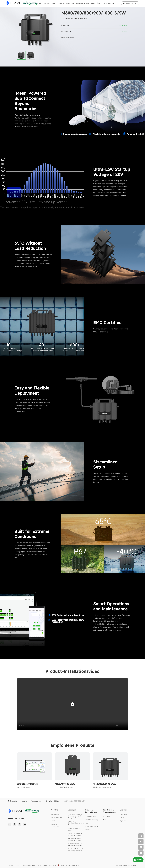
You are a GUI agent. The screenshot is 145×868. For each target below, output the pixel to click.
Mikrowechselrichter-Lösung (74, 829)
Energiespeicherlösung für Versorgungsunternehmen (76, 850)
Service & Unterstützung (67, 3)
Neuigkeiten (106, 816)
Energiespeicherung (56, 817)
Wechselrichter (55, 814)
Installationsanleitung (91, 820)
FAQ (86, 823)
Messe (104, 820)
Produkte (40, 3)
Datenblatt (65, 26)
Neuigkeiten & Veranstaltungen (86, 3)
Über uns (100, 3)
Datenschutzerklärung (123, 865)
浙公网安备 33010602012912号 (70, 865)
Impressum (134, 865)
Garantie (88, 830)
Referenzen (54, 3)
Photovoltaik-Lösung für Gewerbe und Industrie (75, 834)
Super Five (123, 821)
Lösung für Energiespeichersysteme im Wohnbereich (76, 823)
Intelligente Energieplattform (55, 825)
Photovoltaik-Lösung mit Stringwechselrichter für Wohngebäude (75, 816)
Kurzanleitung (66, 31)
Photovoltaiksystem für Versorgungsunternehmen (76, 845)
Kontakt (122, 817)
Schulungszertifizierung (92, 826)
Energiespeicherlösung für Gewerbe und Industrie (76, 839)
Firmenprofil (123, 814)
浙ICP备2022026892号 (50, 865)
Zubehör (53, 821)
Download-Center (90, 816)
